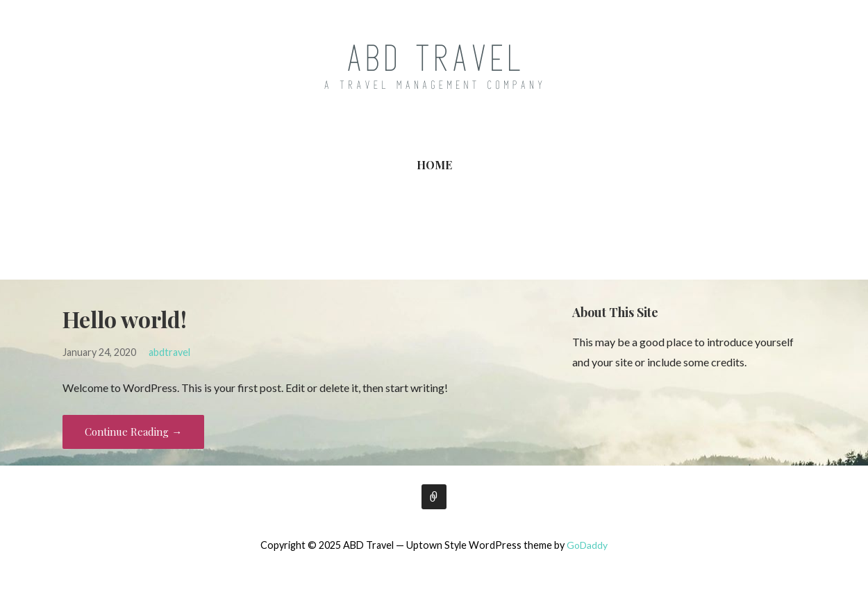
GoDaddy (587, 545)
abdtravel (169, 352)
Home (434, 165)
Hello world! (125, 319)
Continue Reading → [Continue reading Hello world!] (133, 432)
